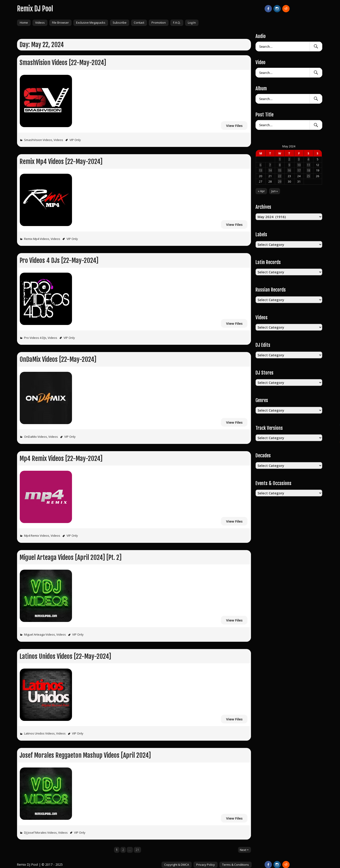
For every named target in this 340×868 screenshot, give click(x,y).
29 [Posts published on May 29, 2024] (280, 181)
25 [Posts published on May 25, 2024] (308, 176)
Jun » (275, 191)
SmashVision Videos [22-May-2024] (63, 63)
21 (137, 850)
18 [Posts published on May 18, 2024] (308, 170)
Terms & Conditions (236, 865)
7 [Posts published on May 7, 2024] (270, 165)
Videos (40, 23)
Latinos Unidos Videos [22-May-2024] (65, 656)
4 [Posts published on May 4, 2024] (308, 159)
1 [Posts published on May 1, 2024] (280, 159)
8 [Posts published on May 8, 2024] (280, 165)
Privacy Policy (206, 865)
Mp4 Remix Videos (37, 536)
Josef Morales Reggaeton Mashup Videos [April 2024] (85, 755)
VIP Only (75, 140)
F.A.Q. (177, 23)
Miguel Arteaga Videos (40, 634)
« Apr (261, 191)
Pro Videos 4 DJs (35, 338)
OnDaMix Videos (36, 437)
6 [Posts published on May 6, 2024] (260, 165)
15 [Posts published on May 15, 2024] (280, 170)
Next (243, 850)
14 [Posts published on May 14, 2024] (270, 170)
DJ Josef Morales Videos (40, 833)
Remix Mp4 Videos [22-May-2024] (61, 162)
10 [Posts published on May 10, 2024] (299, 165)
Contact (139, 23)
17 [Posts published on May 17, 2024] (299, 170)
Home (24, 23)
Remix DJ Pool (35, 9)
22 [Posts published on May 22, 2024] (280, 176)
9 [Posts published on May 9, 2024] (289, 165)
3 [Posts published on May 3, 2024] (299, 159)
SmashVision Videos (38, 140)
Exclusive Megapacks (91, 23)
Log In (192, 23)
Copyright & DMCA (177, 865)
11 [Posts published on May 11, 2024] (308, 165)
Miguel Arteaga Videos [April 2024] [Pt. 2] (71, 557)
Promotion (159, 23)
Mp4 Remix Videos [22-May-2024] (61, 459)
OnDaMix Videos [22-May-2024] (58, 359)
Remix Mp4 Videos (37, 239)
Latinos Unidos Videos (39, 733)
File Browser (60, 23)
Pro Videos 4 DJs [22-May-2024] (59, 260)
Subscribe (120, 23)
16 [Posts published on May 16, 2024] (289, 170)
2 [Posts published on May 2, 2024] (289, 159)
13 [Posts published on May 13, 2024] (261, 170)
